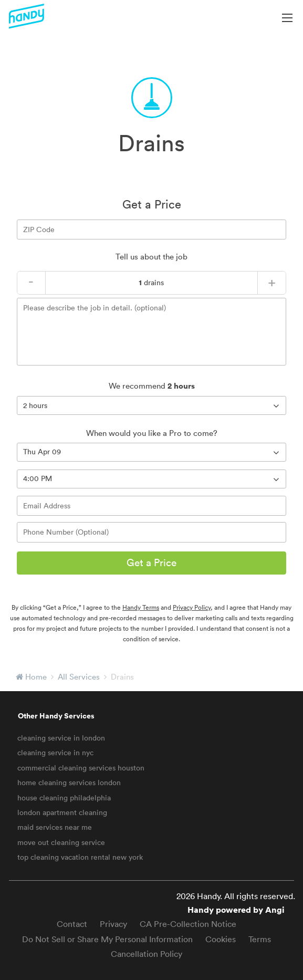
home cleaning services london (69, 783)
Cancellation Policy (147, 954)
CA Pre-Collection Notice (188, 924)
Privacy (113, 924)
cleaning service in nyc (55, 753)
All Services (79, 677)
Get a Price (151, 562)
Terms (260, 939)
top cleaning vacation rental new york (80, 857)
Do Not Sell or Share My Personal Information (107, 939)
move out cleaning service (61, 842)
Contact (72, 924)
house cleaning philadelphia (64, 798)
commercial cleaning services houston (81, 768)
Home (36, 677)
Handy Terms (141, 607)
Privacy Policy (192, 607)
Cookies (221, 939)
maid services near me (55, 827)
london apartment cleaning (62, 812)
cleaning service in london (61, 738)
